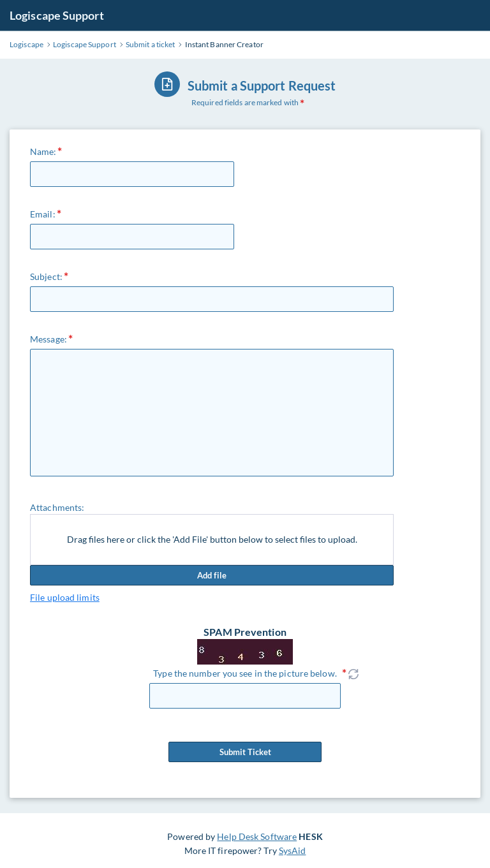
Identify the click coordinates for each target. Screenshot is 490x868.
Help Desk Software (257, 836)
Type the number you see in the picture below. (245, 673)
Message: (48, 339)
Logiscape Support (57, 15)
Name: (43, 151)
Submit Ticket (245, 752)
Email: (43, 214)
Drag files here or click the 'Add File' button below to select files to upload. (212, 539)
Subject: (46, 276)
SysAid (293, 850)
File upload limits (65, 597)
